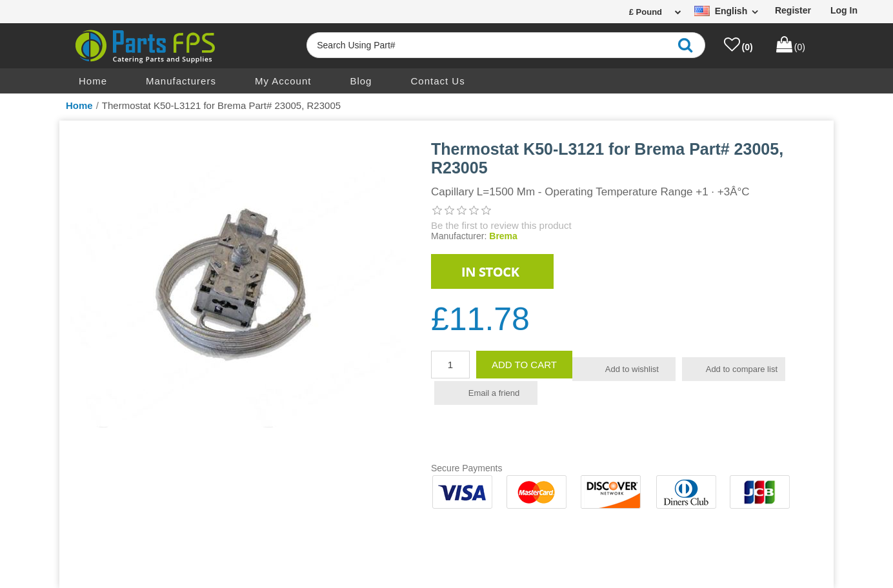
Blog (361, 81)
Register (793, 10)
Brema (503, 236)
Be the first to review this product (501, 225)
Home (93, 81)
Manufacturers (181, 81)
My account (283, 81)
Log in (844, 10)
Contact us (437, 81)
